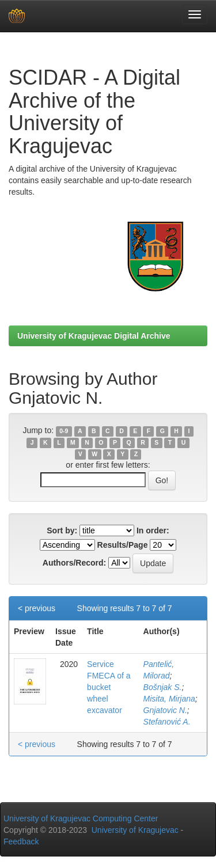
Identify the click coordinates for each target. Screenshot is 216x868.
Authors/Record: (74, 563)
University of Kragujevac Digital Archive (94, 336)
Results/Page (123, 545)
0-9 (64, 431)
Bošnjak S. (163, 687)
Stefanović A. (167, 722)
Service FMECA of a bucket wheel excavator (109, 687)
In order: (153, 530)
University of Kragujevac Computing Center (81, 818)
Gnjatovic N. (165, 710)
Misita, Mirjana (169, 699)
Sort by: (62, 530)
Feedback (21, 842)
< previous (37, 608)
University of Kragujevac (135, 830)
